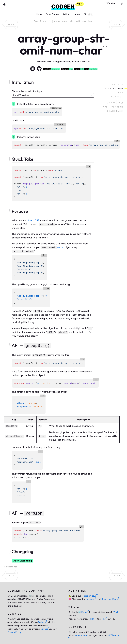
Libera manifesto (110, 599)
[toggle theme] (5, 5)
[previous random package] (10, 25)
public (46, 629)
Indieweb (91, 599)
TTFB (92, 619)
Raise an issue (90, 596)
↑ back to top (10, 567)
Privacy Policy (14, 632)
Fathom (43, 622)
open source (81, 635)
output (61, 247)
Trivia (116, 612)
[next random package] (117, 25)
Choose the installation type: (27, 91)
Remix (83, 612)
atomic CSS (33, 220)
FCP (104, 619)
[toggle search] (88, 14)
